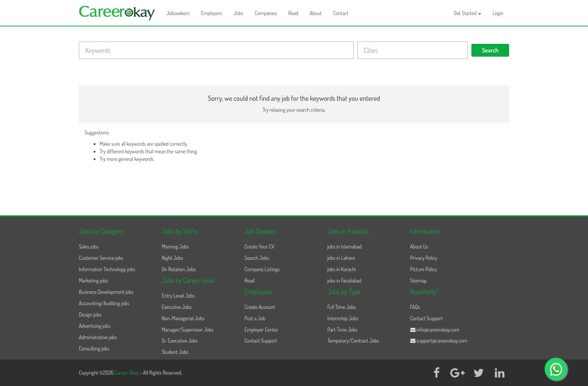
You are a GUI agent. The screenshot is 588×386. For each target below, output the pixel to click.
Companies (266, 13)
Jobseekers (178, 13)
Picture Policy (424, 269)
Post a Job (255, 318)
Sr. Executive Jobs (180, 340)
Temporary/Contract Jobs (353, 340)
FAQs (415, 307)
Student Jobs (175, 352)
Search (490, 50)
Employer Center (262, 330)
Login (498, 13)
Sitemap (419, 280)
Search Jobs (257, 258)
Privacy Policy (424, 258)
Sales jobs (89, 246)
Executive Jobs (176, 307)
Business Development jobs (106, 292)
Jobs (239, 13)
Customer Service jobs (101, 258)
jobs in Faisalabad (344, 280)
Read (293, 13)
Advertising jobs (95, 326)
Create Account (260, 307)
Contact (341, 13)
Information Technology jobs (107, 269)
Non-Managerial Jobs (183, 318)
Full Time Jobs (342, 307)
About (316, 13)
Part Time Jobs (342, 330)
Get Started (468, 13)
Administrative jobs (98, 337)
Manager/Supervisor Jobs (187, 330)
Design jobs (90, 314)
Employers (212, 13)
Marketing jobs (93, 280)
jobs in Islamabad (344, 246)
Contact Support (261, 340)
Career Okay (127, 373)
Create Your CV (259, 246)
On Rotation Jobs (179, 269)
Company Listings (262, 269)
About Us (419, 246)
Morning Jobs (175, 246)
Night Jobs (172, 258)
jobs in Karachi (342, 269)
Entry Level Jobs (178, 296)
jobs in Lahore (341, 258)
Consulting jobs (94, 348)
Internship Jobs (343, 318)
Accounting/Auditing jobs (104, 303)
